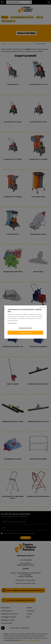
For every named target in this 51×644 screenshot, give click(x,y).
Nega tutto (43, 308)
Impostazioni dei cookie (25, 328)
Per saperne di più (12, 323)
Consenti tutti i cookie (25, 333)
